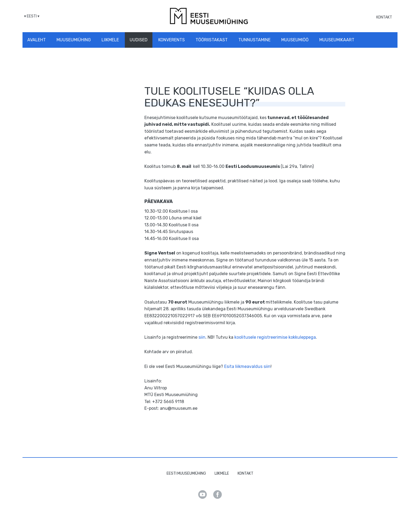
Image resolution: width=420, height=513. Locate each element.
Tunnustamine (254, 40)
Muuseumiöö (295, 40)
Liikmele (110, 40)
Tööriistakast (212, 40)
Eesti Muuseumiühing (186, 473)
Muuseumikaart (337, 40)
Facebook (217, 494)
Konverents (172, 40)
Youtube (202, 494)
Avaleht (37, 40)
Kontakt (384, 17)
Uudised (139, 40)
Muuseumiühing (74, 40)
